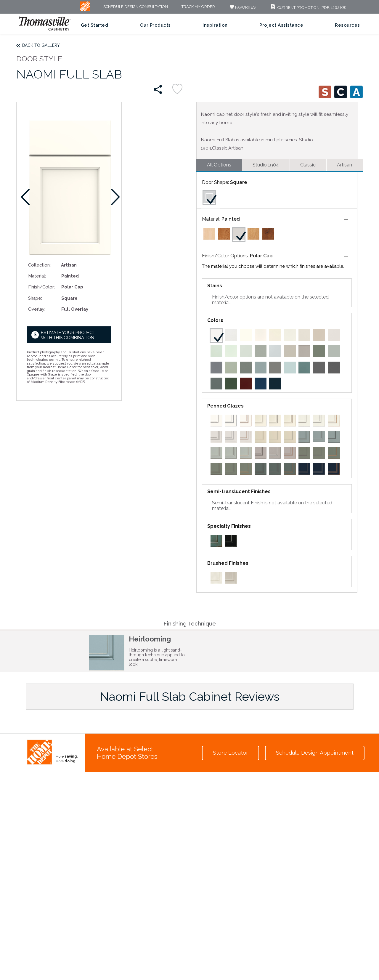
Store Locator (231, 753)
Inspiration (215, 25)
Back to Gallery (41, 45)
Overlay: (37, 309)
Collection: (39, 265)
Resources (347, 25)
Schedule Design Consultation (136, 7)
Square (239, 182)
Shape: (35, 298)
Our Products (155, 25)
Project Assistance (281, 25)
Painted (231, 219)
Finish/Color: (41, 287)
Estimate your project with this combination (68, 335)
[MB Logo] (85, 10)
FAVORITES (242, 7)
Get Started (95, 25)
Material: (37, 276)
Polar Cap (261, 256)
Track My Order (198, 7)
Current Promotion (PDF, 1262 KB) (308, 8)
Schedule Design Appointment (315, 753)
